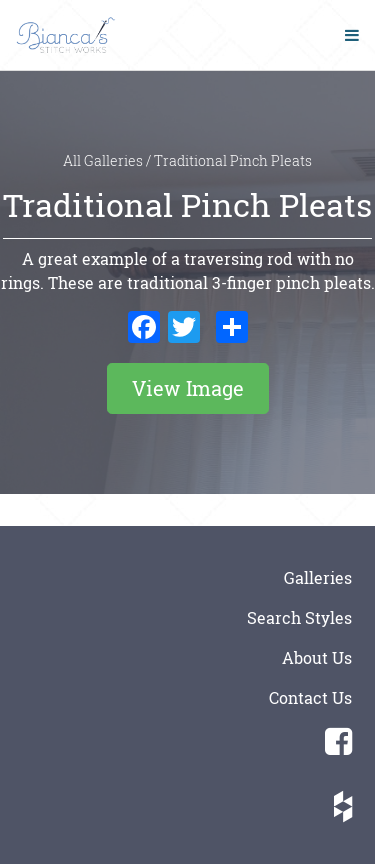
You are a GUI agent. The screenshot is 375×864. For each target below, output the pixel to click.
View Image (188, 388)
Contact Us (310, 697)
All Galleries (104, 161)
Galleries (318, 577)
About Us (317, 657)
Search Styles (299, 617)
